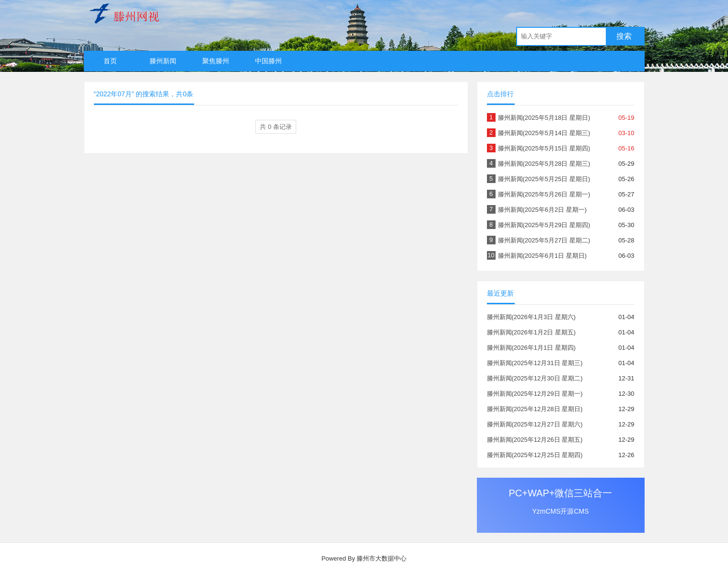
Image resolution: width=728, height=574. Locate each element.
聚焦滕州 (216, 61)
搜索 (624, 36)
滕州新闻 (163, 61)
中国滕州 (268, 61)
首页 (110, 61)
